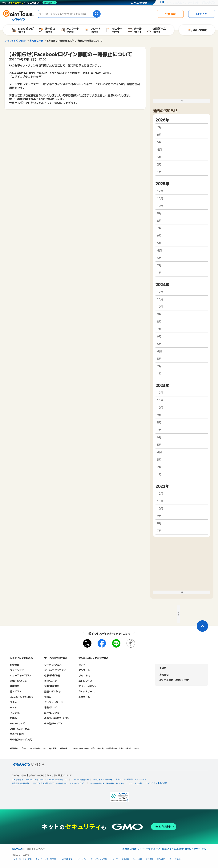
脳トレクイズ (85, 681)
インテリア (16, 713)
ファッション (17, 670)
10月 (160, 206)
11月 (160, 198)
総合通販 (14, 665)
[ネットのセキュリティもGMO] (29, 3)
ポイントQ (84, 675)
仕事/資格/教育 (52, 675)
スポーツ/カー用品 (20, 729)
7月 (159, 127)
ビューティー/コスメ (21, 675)
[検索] (97, 14)
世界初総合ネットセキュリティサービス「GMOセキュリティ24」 (40, 779)
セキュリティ (82, 859)
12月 (160, 191)
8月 (159, 221)
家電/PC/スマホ (18, 681)
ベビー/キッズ (17, 723)
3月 (159, 157)
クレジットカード (53, 702)
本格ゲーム (84, 697)
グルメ (13, 702)
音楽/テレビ (50, 707)
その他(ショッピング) (21, 739)
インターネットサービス (22, 859)
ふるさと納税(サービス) (56, 718)
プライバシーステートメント (33, 748)
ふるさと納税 (17, 734)
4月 (159, 149)
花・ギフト (16, 691)
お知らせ (164, 675)
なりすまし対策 (135, 783)
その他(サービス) (53, 723)
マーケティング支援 (99, 859)
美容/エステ (50, 681)
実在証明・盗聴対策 (20, 783)
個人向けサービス (164, 859)
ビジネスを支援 (66, 859)
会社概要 (53, 748)
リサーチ (114, 859)
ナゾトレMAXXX (87, 686)
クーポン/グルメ (53, 665)
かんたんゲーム (87, 691)
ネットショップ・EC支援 (46, 859)
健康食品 (14, 686)
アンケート (84, 670)
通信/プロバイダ (53, 691)
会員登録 (170, 14)
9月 (159, 213)
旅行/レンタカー (53, 713)
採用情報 (63, 748)
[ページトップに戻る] (202, 626)
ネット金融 (137, 859)
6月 (159, 135)
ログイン (202, 14)
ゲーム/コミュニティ (55, 670)
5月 (159, 142)
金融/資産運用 (52, 686)
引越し (48, 697)
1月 (159, 172)
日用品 (13, 718)
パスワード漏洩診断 (80, 779)
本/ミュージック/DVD (22, 697)
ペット (13, 707)
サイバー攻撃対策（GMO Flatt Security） (107, 783)
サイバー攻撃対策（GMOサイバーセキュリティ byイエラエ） (59, 783)
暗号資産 (149, 859)
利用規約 (14, 748)
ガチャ (82, 665)
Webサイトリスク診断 (102, 779)
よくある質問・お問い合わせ (174, 680)
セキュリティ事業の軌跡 (157, 783)
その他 (178, 859)
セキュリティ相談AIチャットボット (131, 779)
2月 (159, 164)
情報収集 (125, 859)
